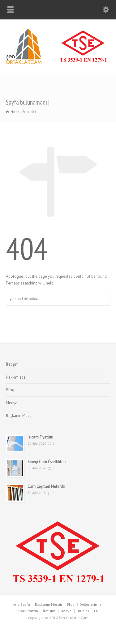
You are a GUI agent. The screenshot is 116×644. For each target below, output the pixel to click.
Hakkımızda (16, 377)
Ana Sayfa (21, 604)
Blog (10, 390)
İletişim (12, 364)
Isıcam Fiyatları (40, 437)
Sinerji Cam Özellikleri (47, 462)
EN (96, 611)
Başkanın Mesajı (20, 415)
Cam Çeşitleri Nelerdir (46, 486)
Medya (12, 403)
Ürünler (83, 611)
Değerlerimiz (90, 604)
